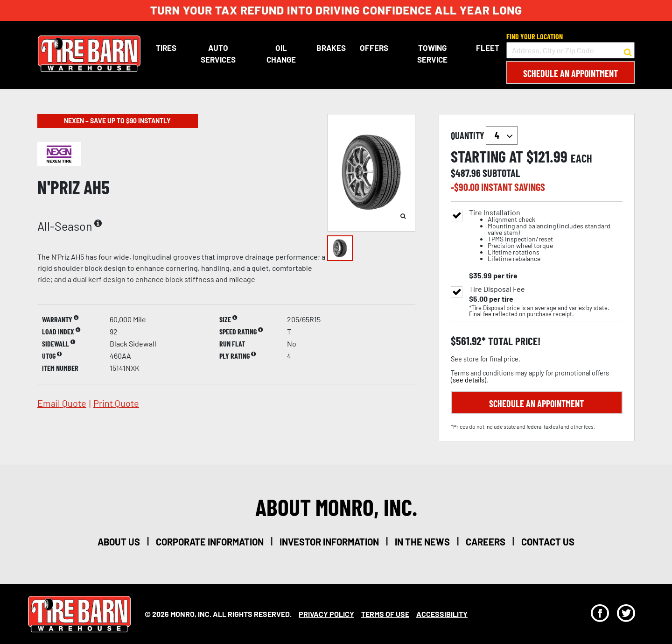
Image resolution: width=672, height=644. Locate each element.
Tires (166, 48)
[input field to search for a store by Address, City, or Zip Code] (570, 50)
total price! (513, 341)
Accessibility (442, 614)
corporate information (210, 542)
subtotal (501, 173)
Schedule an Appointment (570, 73)
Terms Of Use (385, 614)
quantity (484, 135)
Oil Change (281, 54)
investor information (329, 542)
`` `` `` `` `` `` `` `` (502, 135)
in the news (422, 542)
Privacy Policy (326, 614)
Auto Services (218, 54)
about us (119, 542)
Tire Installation (546, 236)
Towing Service (432, 54)
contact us (548, 542)
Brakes (331, 48)
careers (486, 542)
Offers (374, 48)
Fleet (488, 48)
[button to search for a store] (628, 50)
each (581, 158)
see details (469, 380)
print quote (116, 403)
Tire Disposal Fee (497, 289)
